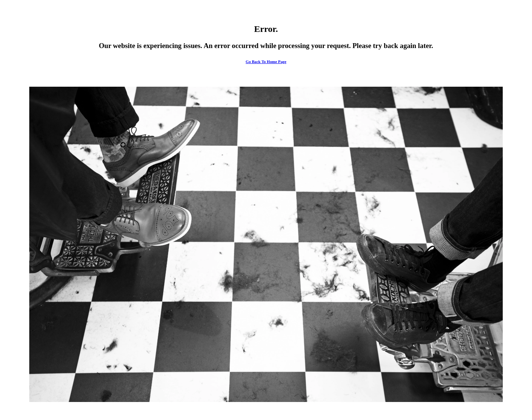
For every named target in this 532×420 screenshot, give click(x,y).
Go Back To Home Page (266, 62)
